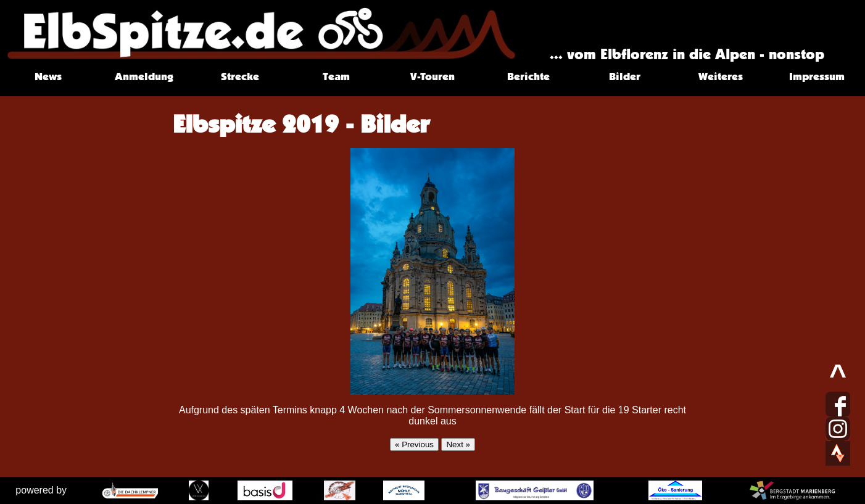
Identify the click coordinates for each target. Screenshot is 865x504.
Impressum (817, 76)
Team (336, 76)
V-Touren (432, 76)
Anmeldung (144, 76)
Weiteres (721, 76)
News (48, 76)
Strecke (240, 76)
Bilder (625, 76)
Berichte (528, 76)
